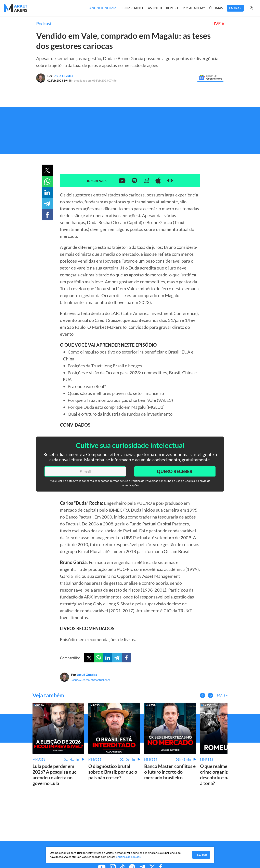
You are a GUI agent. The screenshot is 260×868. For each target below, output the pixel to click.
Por (60, 76)
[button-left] (203, 695)
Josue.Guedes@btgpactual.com (91, 680)
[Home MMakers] (16, 8)
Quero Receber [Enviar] (175, 471)
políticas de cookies (128, 857)
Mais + (222, 695)
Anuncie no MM (103, 8)
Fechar (201, 855)
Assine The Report (163, 8)
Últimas (216, 8)
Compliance (133, 8)
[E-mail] (85, 471)
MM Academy (194, 8)
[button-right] (210, 695)
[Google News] (210, 80)
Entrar (235, 8)
